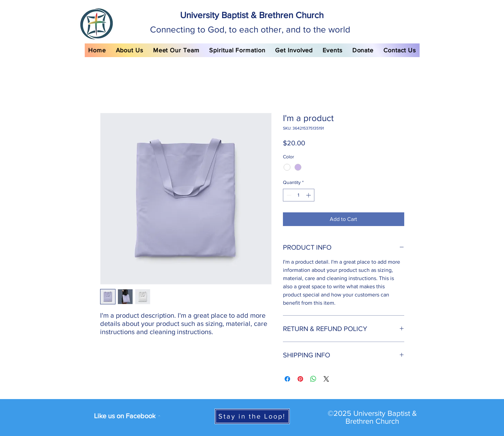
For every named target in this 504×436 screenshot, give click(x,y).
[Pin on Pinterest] (300, 379)
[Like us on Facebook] (127, 416)
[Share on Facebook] (287, 379)
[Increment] (309, 195)
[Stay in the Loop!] (252, 416)
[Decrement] (288, 195)
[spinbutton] (299, 195)
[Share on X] (326, 379)
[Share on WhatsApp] (313, 379)
